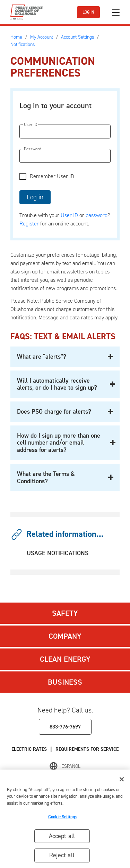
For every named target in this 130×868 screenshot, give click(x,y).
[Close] (122, 781)
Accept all (62, 837)
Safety (65, 613)
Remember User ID (52, 176)
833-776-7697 (65, 727)
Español (71, 766)
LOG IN (88, 12)
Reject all (62, 857)
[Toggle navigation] (116, 12)
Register (29, 224)
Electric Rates (29, 749)
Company (65, 636)
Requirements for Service (87, 749)
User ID (69, 215)
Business (65, 682)
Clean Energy (65, 659)
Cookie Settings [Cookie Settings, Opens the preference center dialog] (63, 818)
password (97, 215)
